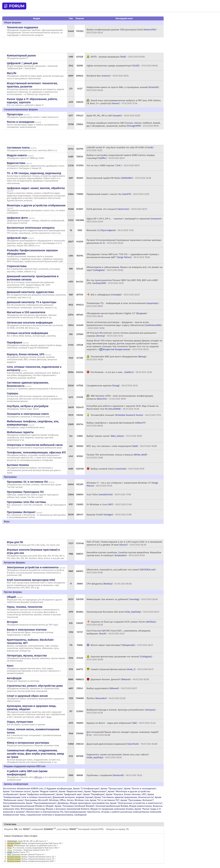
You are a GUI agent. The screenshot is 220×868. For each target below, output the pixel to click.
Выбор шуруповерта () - (112, 688)
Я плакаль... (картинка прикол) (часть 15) (31, 850)
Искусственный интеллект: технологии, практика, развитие (32, 85)
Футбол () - (106, 698)
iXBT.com (38, 777)
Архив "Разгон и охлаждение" (140, 788)
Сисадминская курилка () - (112, 386)
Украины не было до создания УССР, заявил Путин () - (122, 623)
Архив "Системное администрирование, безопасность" (124, 797)
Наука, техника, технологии (25, 607)
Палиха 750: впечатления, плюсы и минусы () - (117, 456)
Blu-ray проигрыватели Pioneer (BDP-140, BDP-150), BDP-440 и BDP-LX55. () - (122, 282)
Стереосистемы (17, 266)
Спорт (10, 852)
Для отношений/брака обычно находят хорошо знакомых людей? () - (122, 734)
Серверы (13, 393)
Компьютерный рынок (21, 55)
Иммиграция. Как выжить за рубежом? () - (122, 599)
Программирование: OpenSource (82, 812)
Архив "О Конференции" (86, 788)
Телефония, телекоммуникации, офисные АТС (37, 452)
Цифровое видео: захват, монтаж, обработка (36, 188)
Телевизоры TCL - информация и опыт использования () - (123, 305)
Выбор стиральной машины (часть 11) (38, 859)
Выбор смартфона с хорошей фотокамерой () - (117, 424)
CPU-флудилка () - (109, 584)
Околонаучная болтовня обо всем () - (123, 612)
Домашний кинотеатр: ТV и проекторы (32, 302)
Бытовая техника (18, 465)
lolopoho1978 (97, 829)
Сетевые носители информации (27, 333)
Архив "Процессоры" (112, 788)
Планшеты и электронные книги (28, 414)
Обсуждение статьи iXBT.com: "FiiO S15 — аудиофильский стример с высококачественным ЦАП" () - (123, 256)
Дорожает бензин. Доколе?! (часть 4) (28, 855)
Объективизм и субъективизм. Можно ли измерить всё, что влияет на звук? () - (124, 269)
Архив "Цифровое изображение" (37, 794)
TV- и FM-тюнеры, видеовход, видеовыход (34, 173)
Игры (10, 848)
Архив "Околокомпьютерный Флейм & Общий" (28, 806)
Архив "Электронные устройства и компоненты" (136, 803)
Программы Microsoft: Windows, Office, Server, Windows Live (57, 800)
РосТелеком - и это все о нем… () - (121, 372)
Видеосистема (16, 163)
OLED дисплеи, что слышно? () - (117, 209)
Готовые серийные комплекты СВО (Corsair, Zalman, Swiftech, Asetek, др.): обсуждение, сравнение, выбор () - (123, 124)
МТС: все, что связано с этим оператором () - (122, 446)
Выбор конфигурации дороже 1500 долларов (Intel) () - (122, 31)
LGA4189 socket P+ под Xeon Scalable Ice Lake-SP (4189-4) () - (120, 149)
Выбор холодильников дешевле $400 (38, 861)
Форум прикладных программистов (89, 803)
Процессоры (15, 114)
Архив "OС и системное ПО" (105, 800)
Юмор (10, 850)
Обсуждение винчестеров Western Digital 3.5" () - (117, 315)
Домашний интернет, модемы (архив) (73, 797)
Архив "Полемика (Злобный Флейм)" (75, 806)
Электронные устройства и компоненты (33, 567)
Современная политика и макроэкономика (50, 815)
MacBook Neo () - (108, 76)
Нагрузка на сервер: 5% (117, 829)
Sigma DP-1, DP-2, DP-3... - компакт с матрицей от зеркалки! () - (125, 220)
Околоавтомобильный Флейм (112, 806)
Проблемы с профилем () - (114, 775)
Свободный (80, 815)
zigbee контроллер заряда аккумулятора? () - (122, 66)
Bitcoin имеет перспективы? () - (122, 645)
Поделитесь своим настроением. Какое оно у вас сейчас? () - (118, 756)
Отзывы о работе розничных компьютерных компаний (131, 812)
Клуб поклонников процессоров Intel (31, 580)
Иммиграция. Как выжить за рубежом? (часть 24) (35, 846)
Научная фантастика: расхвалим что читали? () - (120, 658)
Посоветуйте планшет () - (126, 415)
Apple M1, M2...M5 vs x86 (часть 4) (32, 841)
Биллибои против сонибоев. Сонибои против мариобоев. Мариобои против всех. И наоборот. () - (124, 554)
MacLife (12, 73)
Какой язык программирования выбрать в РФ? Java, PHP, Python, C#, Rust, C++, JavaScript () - (124, 102)
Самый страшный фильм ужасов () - (122, 669)
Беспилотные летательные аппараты (31, 228)
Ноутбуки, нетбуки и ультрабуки (28, 406)
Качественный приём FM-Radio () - (119, 178)
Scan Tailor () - (109, 494)
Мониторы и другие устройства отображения (36, 205)
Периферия (15, 342)
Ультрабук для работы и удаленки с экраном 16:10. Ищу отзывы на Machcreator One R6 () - (122, 407)
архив (26, 115)
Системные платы (18, 148)
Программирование (14, 803)
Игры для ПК (15, 542)
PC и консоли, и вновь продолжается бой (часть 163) (35, 848)
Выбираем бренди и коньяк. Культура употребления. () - (122, 711)
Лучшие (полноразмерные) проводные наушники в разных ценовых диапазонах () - (124, 242)
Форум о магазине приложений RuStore (67, 809)
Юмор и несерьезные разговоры (28, 743)
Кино (10, 666)
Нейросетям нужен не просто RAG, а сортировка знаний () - (123, 89)
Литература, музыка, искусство (27, 656)
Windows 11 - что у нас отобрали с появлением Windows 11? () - (122, 484)
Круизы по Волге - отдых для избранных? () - (121, 723)
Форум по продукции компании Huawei (112, 809)
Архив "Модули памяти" (45, 791)
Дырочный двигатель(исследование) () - (122, 744)
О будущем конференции (58, 788)
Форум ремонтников (140, 806)
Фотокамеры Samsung (32, 809)
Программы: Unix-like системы (26, 502)
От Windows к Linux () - (109, 504)
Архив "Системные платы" (17, 791)
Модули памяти (17, 155)
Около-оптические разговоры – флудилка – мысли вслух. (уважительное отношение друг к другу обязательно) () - (124, 325)
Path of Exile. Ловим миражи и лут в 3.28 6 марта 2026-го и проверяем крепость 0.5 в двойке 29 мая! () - (124, 543)
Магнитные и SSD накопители (26, 312)
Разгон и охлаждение (21, 122)
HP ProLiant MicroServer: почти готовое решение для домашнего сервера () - (121, 334)
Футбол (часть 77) (21, 852)
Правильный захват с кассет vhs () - (118, 194)
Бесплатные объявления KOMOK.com (23, 788)
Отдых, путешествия (20, 722)
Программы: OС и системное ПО (27, 482)
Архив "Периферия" (94, 794)
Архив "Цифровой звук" (69, 794)
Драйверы (63, 803)
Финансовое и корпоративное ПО (45, 812)
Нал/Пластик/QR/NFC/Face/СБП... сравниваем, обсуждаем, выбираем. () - (119, 632)
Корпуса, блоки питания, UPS (26, 354)
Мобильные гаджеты (20, 432)
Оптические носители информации (30, 323)
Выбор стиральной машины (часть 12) (38, 857)
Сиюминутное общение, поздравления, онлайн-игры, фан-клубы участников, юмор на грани (35, 754)
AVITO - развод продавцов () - (118, 57)
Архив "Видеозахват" (95, 791)
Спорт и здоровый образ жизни (27, 696)
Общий (11, 597)
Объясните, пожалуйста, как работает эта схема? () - (122, 571)
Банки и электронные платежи (27, 630)
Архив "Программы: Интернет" (137, 800)
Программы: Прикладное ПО (25, 492)
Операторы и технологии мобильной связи (35, 445)
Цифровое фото (17, 218)
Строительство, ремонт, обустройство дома (35, 686)
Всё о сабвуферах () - (115, 295)
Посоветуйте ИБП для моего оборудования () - (117, 358)
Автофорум (14, 678)
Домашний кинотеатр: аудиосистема (30, 292)
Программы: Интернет (21, 512)
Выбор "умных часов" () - (114, 436)
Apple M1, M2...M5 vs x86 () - (113, 116)
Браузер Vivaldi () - (109, 515)
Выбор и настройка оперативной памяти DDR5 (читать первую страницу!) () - (121, 157)
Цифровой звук (17, 238)
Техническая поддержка (23, 27)
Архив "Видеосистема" (71, 791)
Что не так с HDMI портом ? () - (113, 165)
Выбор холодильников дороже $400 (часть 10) (42, 843)
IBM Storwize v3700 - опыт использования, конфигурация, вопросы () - (120, 397)
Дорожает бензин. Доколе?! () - (120, 679)
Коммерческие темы (14, 815)
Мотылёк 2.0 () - (110, 230)
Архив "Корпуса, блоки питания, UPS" (126, 794)
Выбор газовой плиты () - (117, 469)
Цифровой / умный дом (22, 63)
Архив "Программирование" (41, 803)
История (12, 622)
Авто (9, 855)
